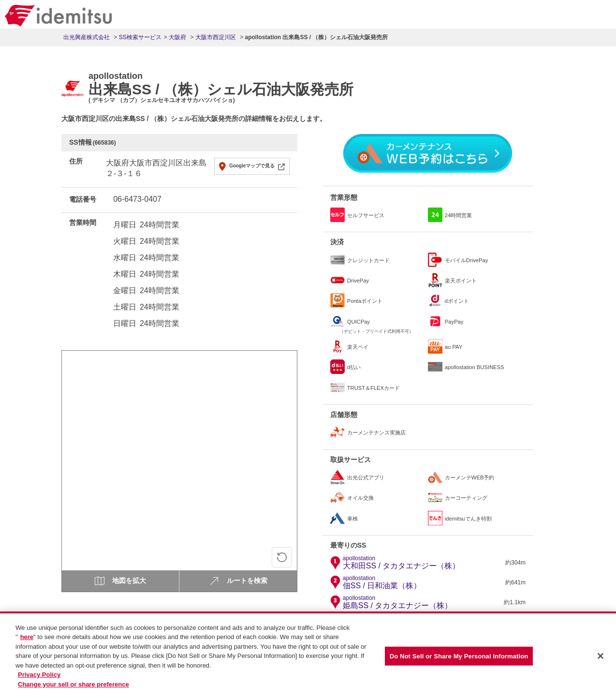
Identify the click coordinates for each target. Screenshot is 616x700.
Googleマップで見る (252, 166)
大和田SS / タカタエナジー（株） (402, 563)
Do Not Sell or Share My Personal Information (459, 661)
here (27, 642)
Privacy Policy (39, 680)
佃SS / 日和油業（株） (382, 582)
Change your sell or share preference (73, 690)
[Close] (601, 661)
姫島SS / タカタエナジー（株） (398, 602)
